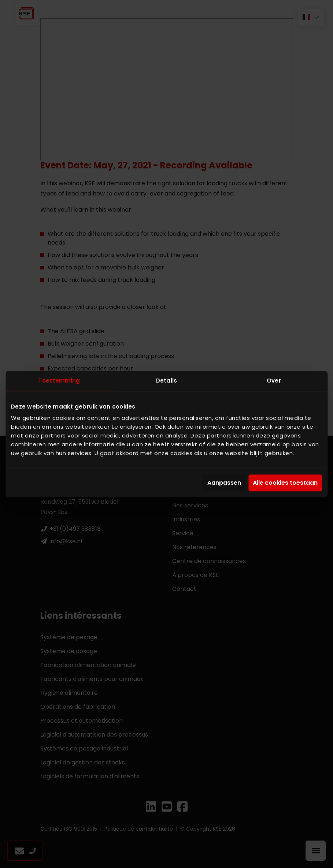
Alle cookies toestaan (285, 483)
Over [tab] (274, 381)
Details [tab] (166, 381)
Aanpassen (224, 483)
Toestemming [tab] (59, 381)
